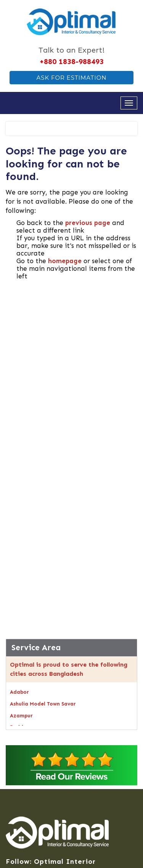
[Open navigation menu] (129, 103)
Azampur (21, 716)
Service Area (36, 648)
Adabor (19, 692)
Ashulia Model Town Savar (43, 704)
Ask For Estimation (71, 78)
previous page (88, 223)
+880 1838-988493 (71, 61)
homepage (65, 261)
